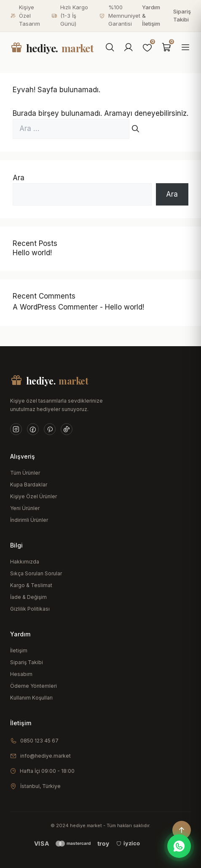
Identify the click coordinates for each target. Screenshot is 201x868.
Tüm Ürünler (25, 473)
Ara (19, 178)
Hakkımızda (25, 562)
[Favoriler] (147, 48)
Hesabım (21, 674)
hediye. (52, 48)
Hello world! (32, 253)
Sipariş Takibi (182, 16)
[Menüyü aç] (185, 48)
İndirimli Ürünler (29, 520)
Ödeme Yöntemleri (33, 686)
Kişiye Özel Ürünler (33, 496)
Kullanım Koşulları (31, 698)
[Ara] (110, 48)
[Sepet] (166, 48)
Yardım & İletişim (151, 15)
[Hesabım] (129, 48)
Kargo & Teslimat (31, 585)
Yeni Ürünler (25, 508)
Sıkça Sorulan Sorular (36, 573)
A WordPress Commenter (55, 307)
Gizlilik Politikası (30, 609)
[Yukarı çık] (182, 830)
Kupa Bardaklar (29, 485)
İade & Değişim (28, 597)
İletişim (19, 650)
